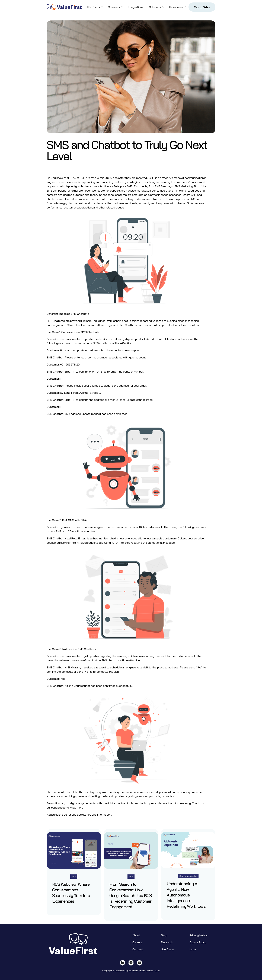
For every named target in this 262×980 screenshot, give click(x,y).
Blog (164, 935)
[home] (64, 7)
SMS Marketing (184, 186)
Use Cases (168, 949)
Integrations (136, 7)
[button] (95, 7)
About (136, 935)
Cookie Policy (198, 942)
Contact (138, 949)
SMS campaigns (57, 191)
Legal (193, 949)
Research (167, 942)
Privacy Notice (199, 935)
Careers (137, 942)
